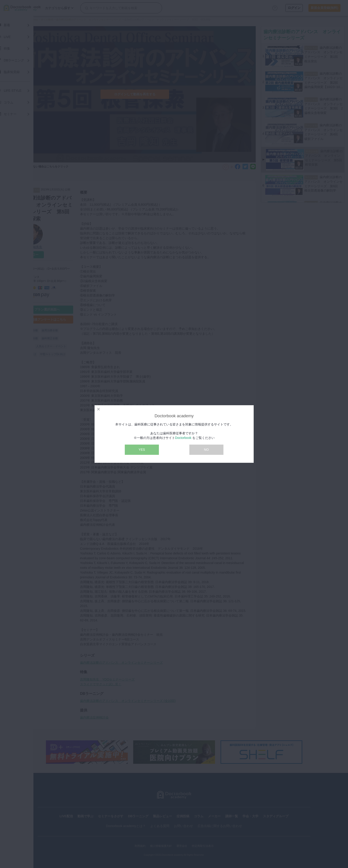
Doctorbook (183, 438)
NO (206, 450)
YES (142, 450)
